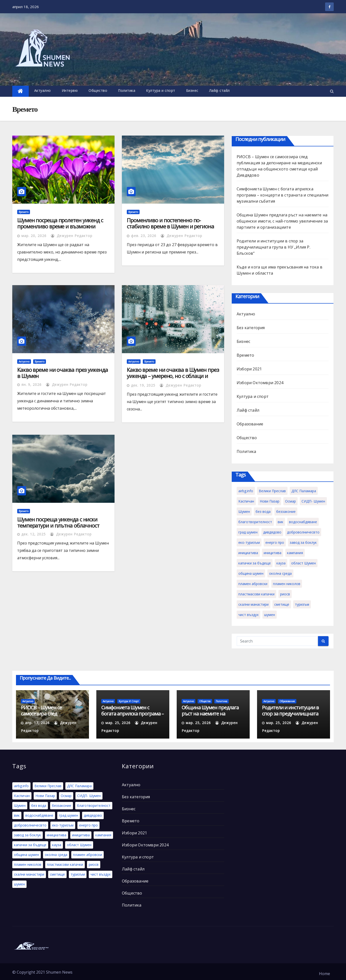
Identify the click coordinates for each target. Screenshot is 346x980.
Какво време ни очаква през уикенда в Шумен (63, 373)
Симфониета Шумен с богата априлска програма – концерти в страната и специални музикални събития (282, 195)
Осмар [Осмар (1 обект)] (290, 501)
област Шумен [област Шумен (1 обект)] (303, 563)
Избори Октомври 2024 (260, 383)
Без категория (251, 328)
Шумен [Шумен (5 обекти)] (244, 511)
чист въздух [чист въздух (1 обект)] (248, 615)
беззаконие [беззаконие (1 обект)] (286, 511)
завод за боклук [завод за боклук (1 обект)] (303, 542)
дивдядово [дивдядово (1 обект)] (272, 532)
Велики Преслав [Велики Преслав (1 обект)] (272, 491)
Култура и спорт (161, 91)
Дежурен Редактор (72, 236)
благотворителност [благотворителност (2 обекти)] (255, 522)
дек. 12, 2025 (34, 534)
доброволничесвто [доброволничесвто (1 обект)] (303, 532)
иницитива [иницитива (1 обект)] (273, 553)
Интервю (70, 91)
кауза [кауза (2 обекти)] (281, 563)
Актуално (43, 91)
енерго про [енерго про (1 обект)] (275, 542)
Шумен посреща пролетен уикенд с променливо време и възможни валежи (60, 226)
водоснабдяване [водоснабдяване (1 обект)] (303, 522)
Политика (127, 91)
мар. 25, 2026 (118, 723)
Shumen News (59, 972)
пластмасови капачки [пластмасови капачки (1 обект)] (256, 594)
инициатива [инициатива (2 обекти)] (248, 553)
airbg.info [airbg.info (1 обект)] (246, 491)
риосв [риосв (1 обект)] (285, 594)
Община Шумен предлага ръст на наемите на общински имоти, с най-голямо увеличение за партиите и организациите (282, 221)
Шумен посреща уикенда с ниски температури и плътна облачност (58, 522)
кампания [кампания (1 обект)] (295, 553)
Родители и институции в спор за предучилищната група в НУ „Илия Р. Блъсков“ (274, 247)
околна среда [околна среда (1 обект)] (280, 573)
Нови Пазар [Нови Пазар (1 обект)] (270, 501)
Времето (24, 212)
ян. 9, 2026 (31, 385)
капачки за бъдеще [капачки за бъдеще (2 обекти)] (255, 563)
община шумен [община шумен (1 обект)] (251, 573)
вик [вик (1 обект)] (281, 522)
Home (324, 974)
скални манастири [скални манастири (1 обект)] (253, 604)
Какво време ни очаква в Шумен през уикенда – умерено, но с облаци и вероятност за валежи (173, 376)
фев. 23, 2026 (144, 236)
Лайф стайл (219, 91)
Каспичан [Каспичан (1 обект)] (246, 501)
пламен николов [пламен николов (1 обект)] (287, 584)
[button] (332, 91)
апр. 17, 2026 (37, 723)
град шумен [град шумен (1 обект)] (248, 532)
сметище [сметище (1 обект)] (282, 604)
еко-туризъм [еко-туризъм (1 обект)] (249, 542)
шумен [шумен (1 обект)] (270, 615)
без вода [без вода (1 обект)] (263, 511)
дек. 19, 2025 (143, 385)
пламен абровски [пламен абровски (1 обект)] (253, 584)
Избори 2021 (249, 369)
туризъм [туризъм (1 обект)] (302, 604)
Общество (98, 91)
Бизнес (192, 91)
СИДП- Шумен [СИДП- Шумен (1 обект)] (313, 501)
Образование (250, 424)
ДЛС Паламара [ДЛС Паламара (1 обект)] (304, 491)
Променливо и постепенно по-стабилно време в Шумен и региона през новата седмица (170, 226)
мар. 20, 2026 (34, 236)
